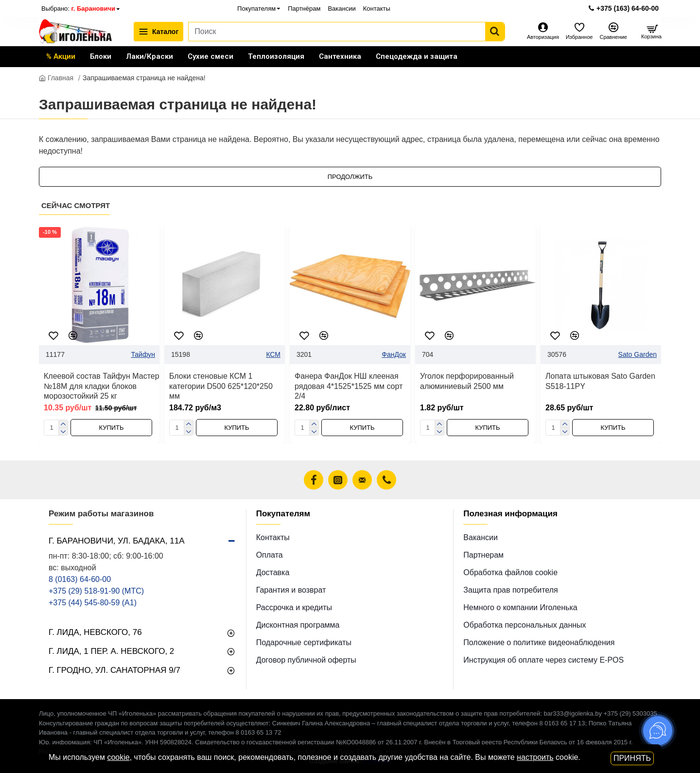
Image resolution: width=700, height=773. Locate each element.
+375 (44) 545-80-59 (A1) (93, 603)
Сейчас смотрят (76, 205)
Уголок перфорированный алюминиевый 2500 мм (467, 381)
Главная (56, 78)
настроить (535, 757)
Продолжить (350, 177)
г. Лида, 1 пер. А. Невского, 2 (111, 651)
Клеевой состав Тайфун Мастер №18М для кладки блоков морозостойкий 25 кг (102, 386)
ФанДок (394, 354)
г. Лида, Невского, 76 (95, 632)
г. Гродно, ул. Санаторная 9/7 (114, 670)
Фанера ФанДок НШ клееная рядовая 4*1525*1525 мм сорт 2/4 (349, 386)
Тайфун (143, 354)
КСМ (273, 354)
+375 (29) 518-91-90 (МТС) (96, 591)
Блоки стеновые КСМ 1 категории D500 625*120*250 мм (221, 386)
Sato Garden (638, 354)
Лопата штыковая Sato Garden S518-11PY (600, 381)
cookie (118, 757)
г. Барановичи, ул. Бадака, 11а (117, 541)
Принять (632, 758)
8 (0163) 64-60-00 (80, 579)
